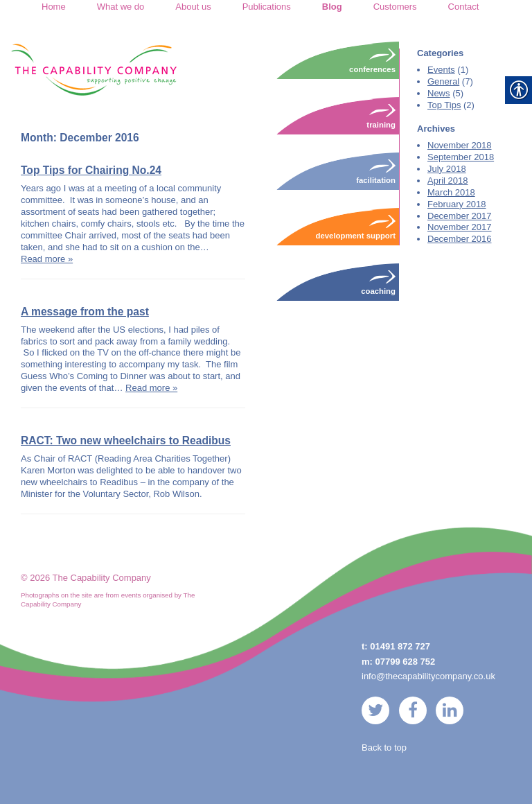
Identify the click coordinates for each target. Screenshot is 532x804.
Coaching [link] (378, 282)
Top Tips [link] (444, 105)
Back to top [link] (384, 748)
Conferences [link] (372, 60)
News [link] (439, 93)
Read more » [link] (47, 259)
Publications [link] (267, 7)
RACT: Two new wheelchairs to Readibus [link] (126, 440)
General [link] (443, 81)
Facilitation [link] (376, 171)
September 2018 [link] (461, 157)
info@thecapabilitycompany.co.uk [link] (428, 676)
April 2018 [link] (448, 181)
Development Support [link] (356, 227)
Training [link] (381, 116)
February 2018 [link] (457, 204)
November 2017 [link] (460, 227)
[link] (94, 69)
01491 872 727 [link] (400, 646)
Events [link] (441, 70)
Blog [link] (332, 7)
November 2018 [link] (460, 145)
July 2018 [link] (447, 169)
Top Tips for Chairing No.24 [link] (91, 170)
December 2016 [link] (460, 239)
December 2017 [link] (460, 216)
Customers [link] (395, 7)
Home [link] (54, 7)
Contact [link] (464, 7)
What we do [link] (121, 7)
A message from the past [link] (85, 312)
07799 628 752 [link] (406, 662)
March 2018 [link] (451, 192)
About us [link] (193, 7)
